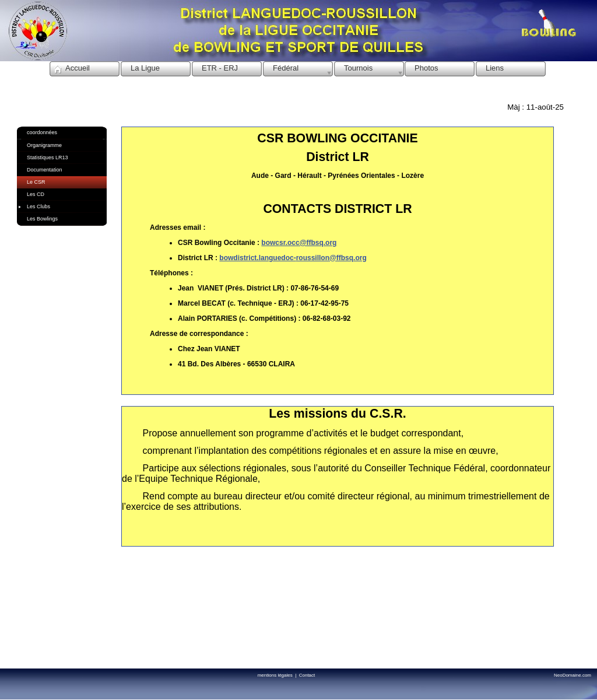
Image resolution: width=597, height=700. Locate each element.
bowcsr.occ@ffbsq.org (299, 243)
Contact (307, 675)
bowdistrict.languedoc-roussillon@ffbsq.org (293, 258)
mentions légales (276, 675)
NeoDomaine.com (573, 675)
